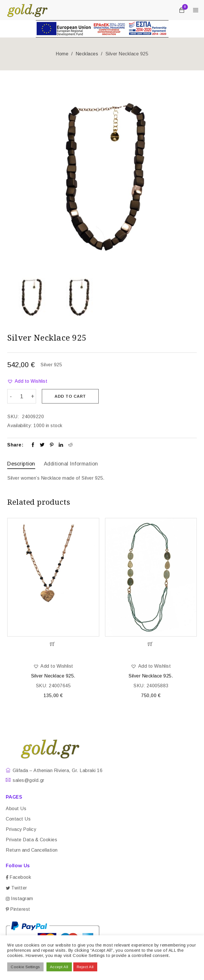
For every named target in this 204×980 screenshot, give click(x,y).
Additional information (71, 463)
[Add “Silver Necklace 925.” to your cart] (53, 643)
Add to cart (71, 396)
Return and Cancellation (32, 849)
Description (21, 463)
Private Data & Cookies (31, 839)
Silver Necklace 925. (53, 675)
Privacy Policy (21, 829)
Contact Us (18, 818)
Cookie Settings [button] (25, 967)
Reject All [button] (85, 967)
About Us (16, 808)
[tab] (21, 464)
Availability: (20, 425)
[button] (27, 381)
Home (62, 54)
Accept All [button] (59, 967)
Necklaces (87, 54)
